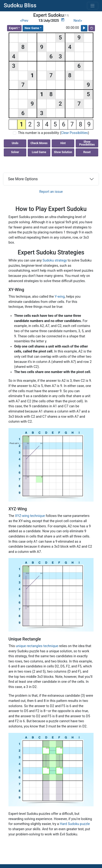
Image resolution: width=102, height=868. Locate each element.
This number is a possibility (39, 133)
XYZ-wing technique (30, 516)
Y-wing (60, 297)
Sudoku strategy (55, 260)
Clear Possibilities (75, 133)
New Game (32, 28)
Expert (13, 28)
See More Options (23, 179)
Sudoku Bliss (20, 5)
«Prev (24, 21)
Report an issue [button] (51, 192)
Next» (78, 21)
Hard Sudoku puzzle (75, 824)
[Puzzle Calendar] (63, 20)
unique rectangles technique (37, 646)
